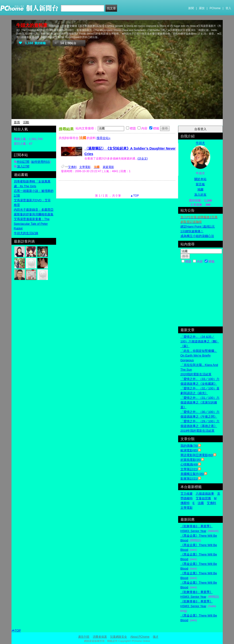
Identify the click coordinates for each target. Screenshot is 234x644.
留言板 (200, 184)
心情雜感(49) (189, 464)
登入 (228, 8)
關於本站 (200, 179)
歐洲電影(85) (189, 450)
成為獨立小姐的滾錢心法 (197, 236)
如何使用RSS (40, 162)
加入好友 (200, 195)
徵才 (156, 637)
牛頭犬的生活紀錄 (26, 233)
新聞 (191, 8)
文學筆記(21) (189, 469)
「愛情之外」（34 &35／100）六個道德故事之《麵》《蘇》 (200, 341)
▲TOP (134, 196)
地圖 (200, 189)
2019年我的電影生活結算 (198, 431)
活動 (26, 122)
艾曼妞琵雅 (203, 498)
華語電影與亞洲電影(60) (197, 455)
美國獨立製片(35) (192, 474)
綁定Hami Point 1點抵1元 (198, 227)
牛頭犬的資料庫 (32, 25)
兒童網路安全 (119, 637)
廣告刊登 (84, 637)
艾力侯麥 (187, 494)
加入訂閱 (23, 166)
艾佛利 (72, 167)
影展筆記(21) (189, 479)
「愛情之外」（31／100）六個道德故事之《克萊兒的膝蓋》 (200, 402)
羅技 (202, 8)
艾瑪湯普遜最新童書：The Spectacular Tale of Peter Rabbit (32, 224)
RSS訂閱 (23, 162)
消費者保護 (100, 637)
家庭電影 (108, 167)
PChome (215, 8)
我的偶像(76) (189, 446)
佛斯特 (185, 503)
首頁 (17, 122)
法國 (201, 503)
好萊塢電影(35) (191, 460)
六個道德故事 (205, 494)
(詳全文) (143, 159)
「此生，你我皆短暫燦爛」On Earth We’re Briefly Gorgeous (199, 355)
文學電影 (85, 167)
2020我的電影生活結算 (196, 374)
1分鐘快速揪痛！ (192, 231)
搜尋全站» (103, 138)
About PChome (140, 637)
